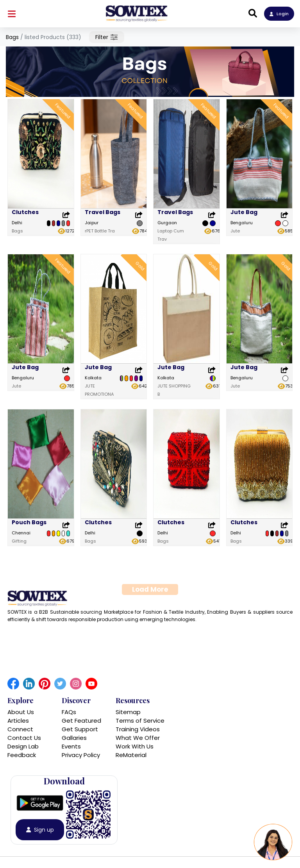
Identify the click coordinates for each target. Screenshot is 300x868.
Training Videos (138, 729)
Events (71, 746)
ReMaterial (131, 755)
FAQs (69, 712)
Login (279, 14)
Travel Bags (103, 212)
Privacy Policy (81, 755)
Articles (18, 721)
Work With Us (135, 746)
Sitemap (128, 712)
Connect (20, 729)
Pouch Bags (29, 553)
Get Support (80, 729)
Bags (12, 37)
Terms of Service (140, 721)
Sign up (40, 830)
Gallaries (74, 738)
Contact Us (24, 738)
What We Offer (138, 738)
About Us (21, 712)
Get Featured (81, 721)
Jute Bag (244, 212)
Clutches (25, 212)
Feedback (22, 755)
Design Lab (23, 746)
